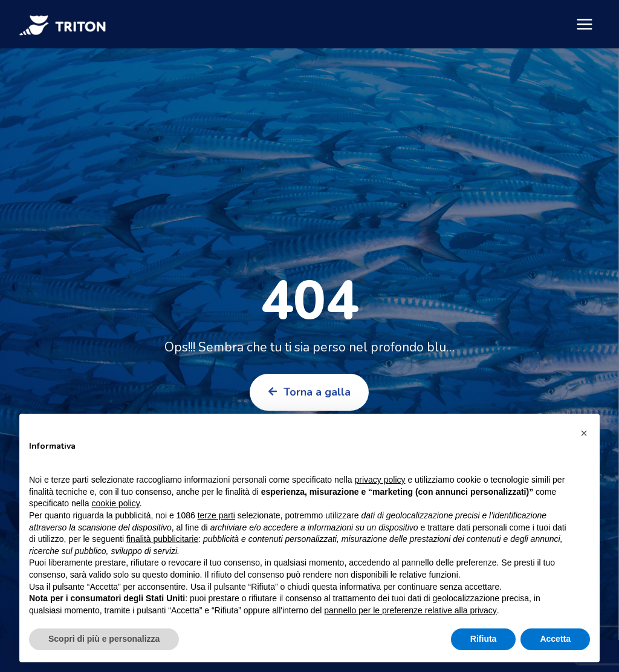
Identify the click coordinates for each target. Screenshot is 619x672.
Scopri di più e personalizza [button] (104, 639)
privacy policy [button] (380, 480)
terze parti (216, 515)
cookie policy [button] (116, 503)
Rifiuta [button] (484, 639)
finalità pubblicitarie (162, 539)
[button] (584, 433)
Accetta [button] (555, 639)
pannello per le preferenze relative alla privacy (410, 610)
